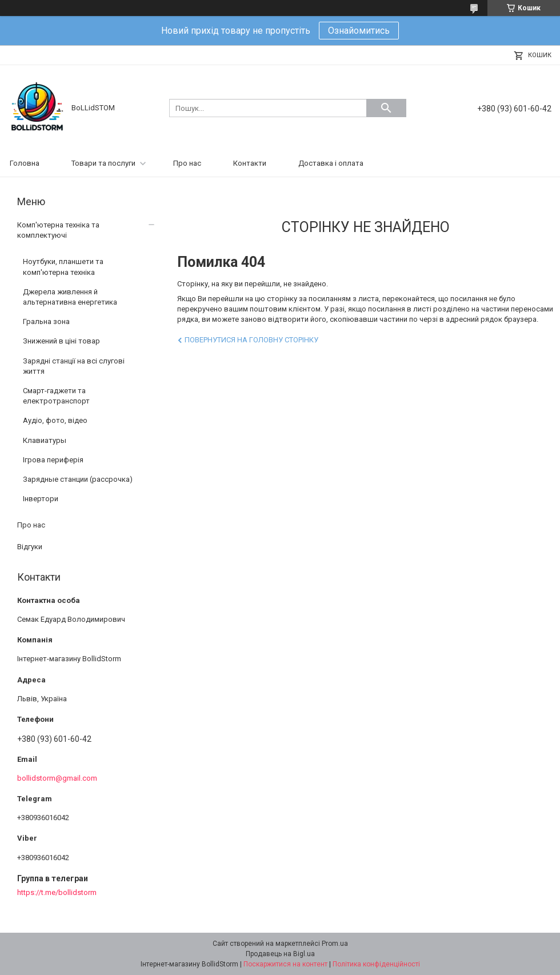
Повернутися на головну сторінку (251, 340)
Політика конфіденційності (376, 964)
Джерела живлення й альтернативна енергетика (70, 297)
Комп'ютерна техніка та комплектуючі (58, 230)
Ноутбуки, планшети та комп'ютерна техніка (63, 267)
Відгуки (30, 547)
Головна (25, 163)
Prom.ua (335, 944)
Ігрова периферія (53, 460)
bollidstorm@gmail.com (57, 778)
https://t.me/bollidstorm (57, 892)
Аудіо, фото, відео (55, 420)
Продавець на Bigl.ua (280, 954)
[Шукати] (386, 108)
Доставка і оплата (331, 163)
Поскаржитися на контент (285, 964)
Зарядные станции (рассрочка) (78, 479)
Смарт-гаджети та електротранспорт (56, 396)
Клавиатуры (45, 440)
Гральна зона (46, 321)
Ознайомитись (359, 31)
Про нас (187, 163)
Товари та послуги (103, 163)
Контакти (250, 163)
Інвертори (41, 499)
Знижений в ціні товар (61, 341)
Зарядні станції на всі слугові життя (74, 366)
